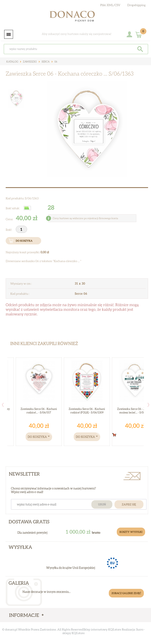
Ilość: (9, 230)
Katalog (12, 62)
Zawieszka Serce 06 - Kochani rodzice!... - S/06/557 (39, 411)
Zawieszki (30, 62)
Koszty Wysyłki (131, 532)
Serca (45, 62)
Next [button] (148, 405)
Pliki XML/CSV (110, 5)
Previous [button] (3, 405)
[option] (87, 129)
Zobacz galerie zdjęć (126, 593)
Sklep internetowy (95, 629)
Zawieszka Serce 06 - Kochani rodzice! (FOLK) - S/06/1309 (87, 411)
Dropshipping (136, 5)
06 (55, 62)
